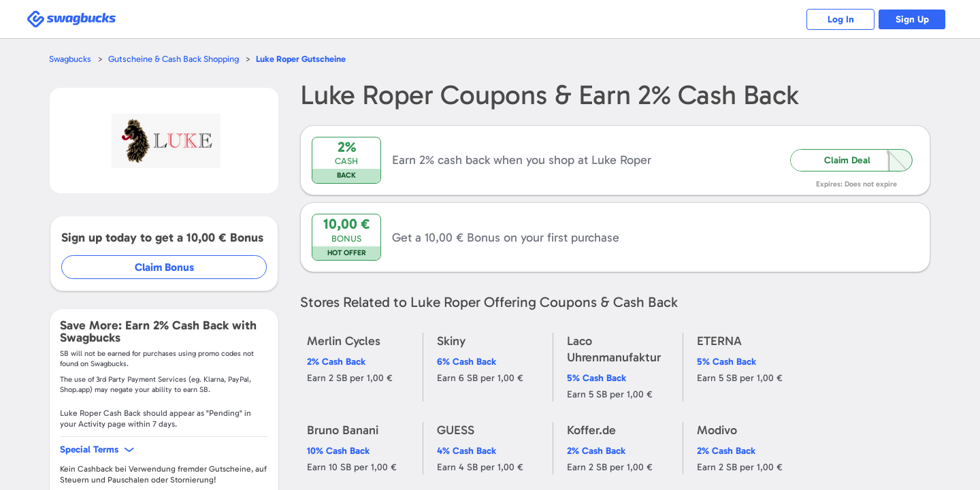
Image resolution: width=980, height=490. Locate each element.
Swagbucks (70, 59)
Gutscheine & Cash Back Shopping (174, 59)
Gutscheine (301, 59)
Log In (841, 19)
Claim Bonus (164, 267)
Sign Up (912, 19)
